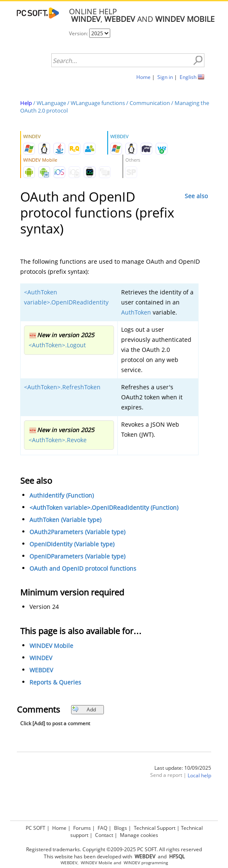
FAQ (102, 828)
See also (196, 196)
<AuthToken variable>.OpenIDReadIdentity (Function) (104, 507)
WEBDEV (41, 670)
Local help (199, 775)
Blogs (121, 828)
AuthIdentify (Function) (62, 495)
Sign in (165, 77)
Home (143, 77)
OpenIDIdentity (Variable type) (72, 544)
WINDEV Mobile (51, 646)
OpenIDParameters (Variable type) (77, 556)
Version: (79, 33)
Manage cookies (139, 835)
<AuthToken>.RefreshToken (62, 387)
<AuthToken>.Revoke (58, 440)
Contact (104, 835)
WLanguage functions (98, 103)
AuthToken (136, 312)
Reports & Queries (55, 682)
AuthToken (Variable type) (65, 520)
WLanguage (51, 103)
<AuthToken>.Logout (57, 345)
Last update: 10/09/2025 (183, 768)
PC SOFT (36, 828)
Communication (150, 103)
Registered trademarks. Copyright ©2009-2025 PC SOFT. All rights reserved (114, 849)
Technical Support (155, 828)
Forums (82, 828)
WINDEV (41, 658)
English (188, 77)
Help (26, 103)
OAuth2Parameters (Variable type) (77, 532)
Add (84, 709)
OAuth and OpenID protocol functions (83, 568)
